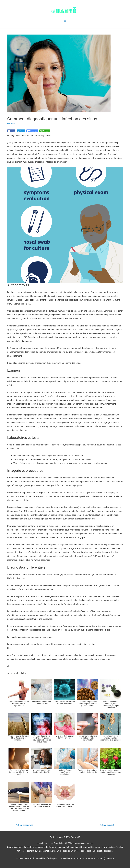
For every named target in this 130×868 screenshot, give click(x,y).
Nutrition (11, 124)
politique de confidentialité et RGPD (55, 843)
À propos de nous (83, 843)
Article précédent (23, 825)
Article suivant (108, 825)
